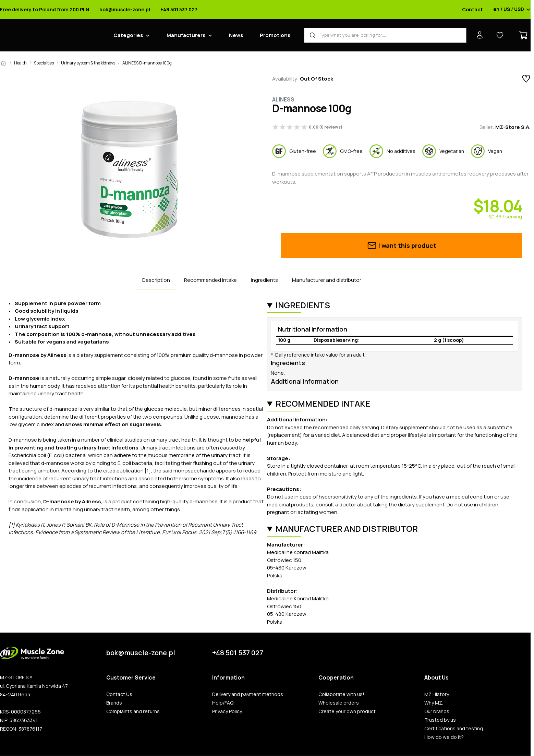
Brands (114, 703)
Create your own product (347, 711)
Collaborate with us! (341, 694)
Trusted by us (440, 720)
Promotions (275, 35)
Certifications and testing (454, 729)
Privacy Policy (227, 711)
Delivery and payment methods (248, 694)
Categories (128, 35)
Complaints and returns (133, 711)
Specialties (44, 63)
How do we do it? (444, 737)
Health (20, 63)
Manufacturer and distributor (327, 280)
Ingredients (264, 280)
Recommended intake (210, 280)
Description (156, 280)
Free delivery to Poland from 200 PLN (45, 10)
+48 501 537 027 (179, 10)
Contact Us (119, 694)
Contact (472, 10)
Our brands (437, 711)
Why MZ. (434, 703)
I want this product (402, 245)
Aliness (283, 99)
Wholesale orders (339, 703)
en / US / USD (512, 10)
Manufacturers (186, 35)
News (236, 35)
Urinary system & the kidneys (88, 63)
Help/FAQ (223, 703)
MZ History (437, 694)
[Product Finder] (385, 35)
